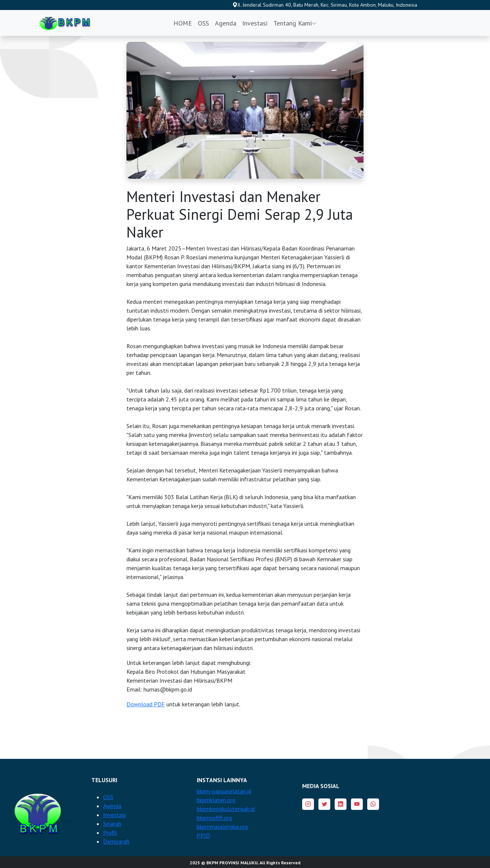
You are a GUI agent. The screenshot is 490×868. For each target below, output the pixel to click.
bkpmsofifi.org (214, 818)
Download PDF (146, 704)
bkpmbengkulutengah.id (226, 809)
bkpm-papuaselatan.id (224, 791)
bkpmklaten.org (216, 800)
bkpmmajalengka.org (222, 827)
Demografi (116, 841)
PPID (203, 835)
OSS (203, 23)
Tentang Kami (295, 23)
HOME (183, 23)
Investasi (255, 23)
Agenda (226, 23)
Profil (110, 832)
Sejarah (112, 824)
